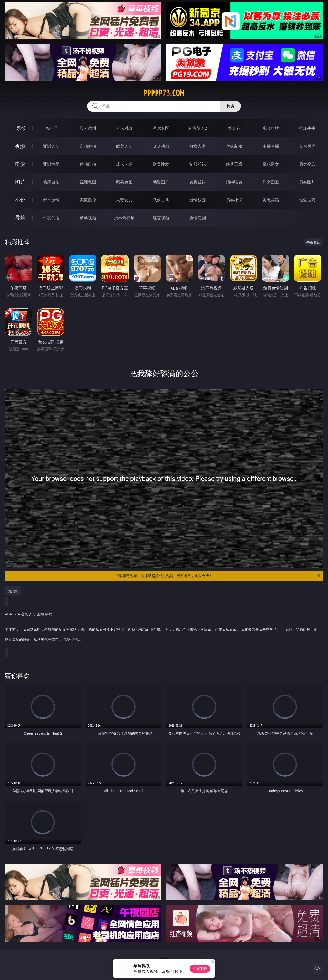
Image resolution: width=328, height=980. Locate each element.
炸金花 (234, 128)
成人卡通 (124, 164)
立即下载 (200, 969)
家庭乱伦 (88, 200)
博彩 (20, 128)
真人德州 (88, 128)
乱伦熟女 (271, 164)
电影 (20, 164)
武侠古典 (161, 200)
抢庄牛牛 (307, 128)
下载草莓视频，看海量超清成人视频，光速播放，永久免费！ (218, 576)
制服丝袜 (198, 164)
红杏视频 (161, 218)
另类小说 (234, 200)
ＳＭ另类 (307, 146)
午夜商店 (51, 218)
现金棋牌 (271, 128)
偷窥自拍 (51, 182)
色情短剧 (198, 218)
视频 (20, 146)
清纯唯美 (234, 182)
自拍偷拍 (88, 146)
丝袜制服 (234, 146)
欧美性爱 (161, 164)
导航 (20, 218)
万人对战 (124, 128)
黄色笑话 (271, 200)
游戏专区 (161, 128)
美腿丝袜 (198, 182)
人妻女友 (124, 200)
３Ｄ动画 (161, 146)
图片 (20, 182)
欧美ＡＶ (124, 146)
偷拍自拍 (88, 164)
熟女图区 (271, 182)
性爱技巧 (307, 200)
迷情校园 (198, 200)
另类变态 (307, 164)
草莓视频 (88, 218)
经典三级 (234, 164)
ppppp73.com (164, 93)
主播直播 (271, 146)
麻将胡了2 (197, 128)
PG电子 (51, 128)
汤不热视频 (124, 218)
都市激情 (51, 200)
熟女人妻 (198, 146)
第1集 (13, 591)
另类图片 (307, 182)
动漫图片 (161, 182)
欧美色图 (124, 182)
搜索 (231, 106)
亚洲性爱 (51, 164)
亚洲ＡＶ (51, 146)
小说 (20, 200)
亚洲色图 (88, 182)
